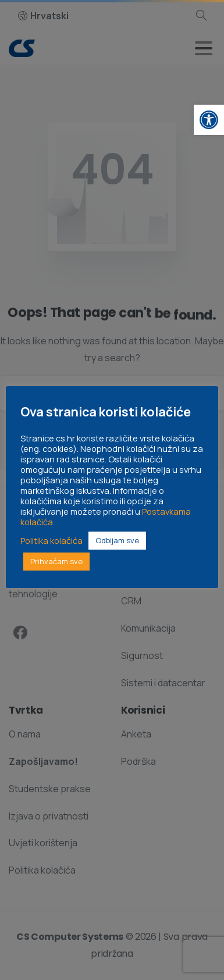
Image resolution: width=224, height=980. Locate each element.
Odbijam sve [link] (117, 540)
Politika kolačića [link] (51, 540)
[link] (209, 120)
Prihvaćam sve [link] (56, 561)
